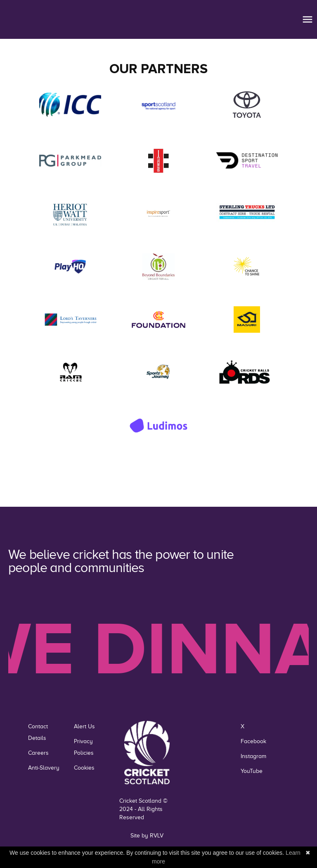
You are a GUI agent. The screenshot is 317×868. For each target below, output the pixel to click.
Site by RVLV (147, 836)
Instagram (253, 756)
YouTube (252, 771)
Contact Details (38, 732)
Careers (38, 753)
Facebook (253, 741)
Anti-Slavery (44, 768)
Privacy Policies (84, 747)
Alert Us (84, 726)
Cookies (84, 768)
